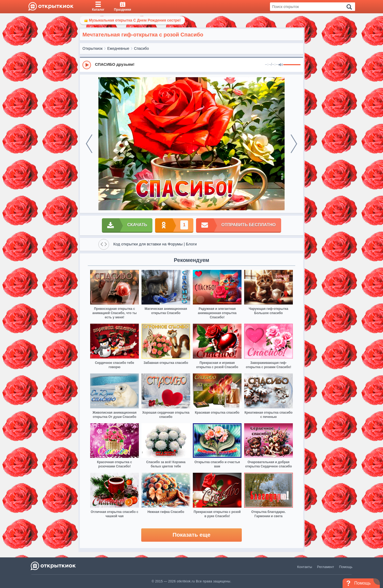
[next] (294, 144)
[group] (191, 65)
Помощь (346, 567)
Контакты (305, 567)
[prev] (89, 144)
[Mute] (281, 65)
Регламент (326, 567)
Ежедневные (118, 48)
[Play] (87, 65)
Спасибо (141, 48)
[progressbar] (292, 65)
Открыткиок (93, 48)
